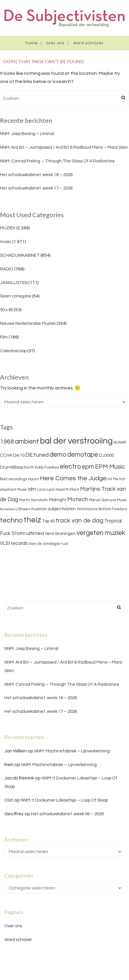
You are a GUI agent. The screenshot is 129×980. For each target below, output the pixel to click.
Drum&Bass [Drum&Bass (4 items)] (12, 467)
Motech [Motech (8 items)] (78, 499)
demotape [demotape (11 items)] (83, 455)
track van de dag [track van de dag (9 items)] (79, 521)
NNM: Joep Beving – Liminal (27, 134)
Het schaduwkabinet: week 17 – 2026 (36, 188)
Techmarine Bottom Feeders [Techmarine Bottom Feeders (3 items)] (102, 509)
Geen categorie (16, 296)
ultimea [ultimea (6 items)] (35, 533)
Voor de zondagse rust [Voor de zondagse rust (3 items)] (48, 544)
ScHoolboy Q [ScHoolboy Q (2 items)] (9, 509)
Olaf (9, 800)
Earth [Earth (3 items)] (29, 467)
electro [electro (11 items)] (70, 467)
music (6, 242)
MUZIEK (8, 228)
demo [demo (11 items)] (58, 455)
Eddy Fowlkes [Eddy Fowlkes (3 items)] (47, 467)
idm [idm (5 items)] (32, 489)
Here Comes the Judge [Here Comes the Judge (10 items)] (73, 478)
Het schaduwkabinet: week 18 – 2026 (36, 175)
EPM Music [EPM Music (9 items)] (110, 467)
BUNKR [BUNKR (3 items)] (120, 442)
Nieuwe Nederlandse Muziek (28, 324)
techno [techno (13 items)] (11, 520)
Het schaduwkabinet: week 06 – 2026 (67, 814)
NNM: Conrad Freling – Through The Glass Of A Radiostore (57, 161)
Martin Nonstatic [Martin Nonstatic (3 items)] (33, 500)
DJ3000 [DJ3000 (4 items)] (106, 455)
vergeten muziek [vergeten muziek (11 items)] (101, 533)
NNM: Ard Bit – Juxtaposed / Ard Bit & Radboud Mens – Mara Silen (64, 147)
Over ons (55, 43)
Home (32, 43)
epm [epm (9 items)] (88, 467)
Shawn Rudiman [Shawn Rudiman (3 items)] (33, 509)
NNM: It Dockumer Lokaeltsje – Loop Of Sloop (64, 800)
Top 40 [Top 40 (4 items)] (48, 521)
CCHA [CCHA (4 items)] (6, 455)
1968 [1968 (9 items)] (7, 442)
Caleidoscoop (13, 351)
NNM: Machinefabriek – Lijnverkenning (72, 751)
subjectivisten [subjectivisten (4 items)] (62, 509)
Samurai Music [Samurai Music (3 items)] (114, 500)
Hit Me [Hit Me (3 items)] (113, 479)
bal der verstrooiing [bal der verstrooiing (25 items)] (76, 441)
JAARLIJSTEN (14, 283)
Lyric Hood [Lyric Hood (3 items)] (56, 490)
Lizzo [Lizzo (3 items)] (41, 490)
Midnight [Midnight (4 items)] (58, 500)
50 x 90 (7, 310)
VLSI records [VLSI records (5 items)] (14, 543)
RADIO (7, 269)
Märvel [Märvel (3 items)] (95, 500)
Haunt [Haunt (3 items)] (33, 479)
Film (4, 337)
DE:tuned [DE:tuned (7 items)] (37, 455)
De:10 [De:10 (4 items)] (19, 455)
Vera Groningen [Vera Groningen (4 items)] (60, 534)
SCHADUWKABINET (20, 255)
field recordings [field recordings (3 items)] (14, 479)
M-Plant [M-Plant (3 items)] (72, 490)
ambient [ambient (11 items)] (27, 442)
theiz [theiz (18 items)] (32, 520)
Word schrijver (89, 43)
